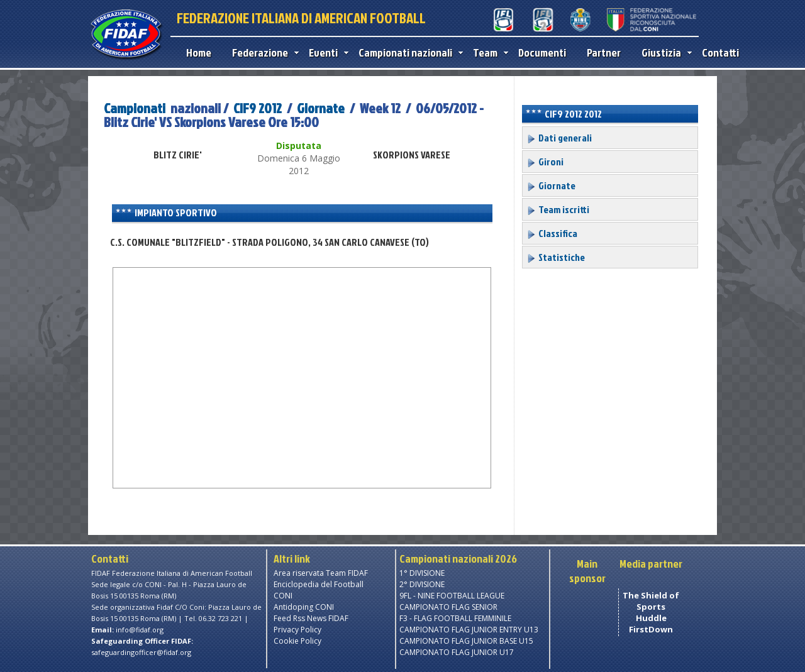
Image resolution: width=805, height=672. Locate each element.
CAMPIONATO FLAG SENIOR (448, 607)
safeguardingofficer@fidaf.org (141, 652)
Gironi (545, 162)
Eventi (326, 52)
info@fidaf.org (140, 630)
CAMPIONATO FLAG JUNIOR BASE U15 (466, 641)
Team (488, 52)
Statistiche (556, 257)
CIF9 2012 (258, 108)
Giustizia (664, 52)
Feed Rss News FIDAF (311, 618)
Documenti (542, 52)
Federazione (263, 52)
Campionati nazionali (408, 52)
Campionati (135, 108)
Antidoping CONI (304, 607)
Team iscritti (558, 209)
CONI (283, 596)
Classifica (552, 233)
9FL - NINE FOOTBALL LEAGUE (452, 596)
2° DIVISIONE (422, 584)
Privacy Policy (297, 630)
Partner (604, 52)
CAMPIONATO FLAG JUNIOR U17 (457, 652)
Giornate (321, 108)
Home (199, 52)
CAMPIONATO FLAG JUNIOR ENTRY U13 (469, 630)
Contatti (720, 52)
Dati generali (559, 138)
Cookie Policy (297, 641)
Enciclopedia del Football (319, 584)
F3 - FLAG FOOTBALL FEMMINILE (455, 618)
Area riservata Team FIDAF (321, 573)
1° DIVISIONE (422, 573)
